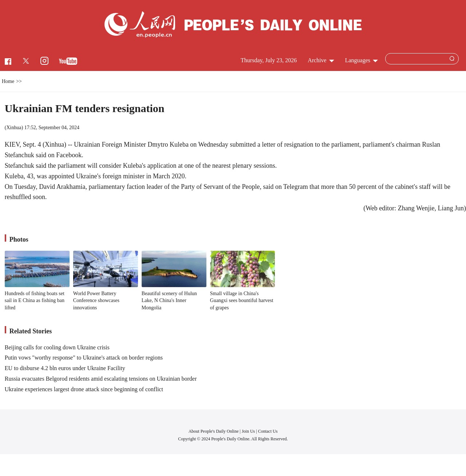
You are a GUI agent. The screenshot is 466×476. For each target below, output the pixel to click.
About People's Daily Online (214, 431)
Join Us (249, 431)
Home (8, 81)
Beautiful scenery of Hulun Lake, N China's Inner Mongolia (169, 301)
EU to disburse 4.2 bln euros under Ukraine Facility (65, 368)
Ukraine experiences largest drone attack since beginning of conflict (84, 389)
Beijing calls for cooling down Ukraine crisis (57, 347)
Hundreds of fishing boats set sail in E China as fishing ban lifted (35, 301)
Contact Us (268, 431)
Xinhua (14, 128)
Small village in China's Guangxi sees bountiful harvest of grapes (242, 301)
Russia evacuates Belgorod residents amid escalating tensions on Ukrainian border (101, 379)
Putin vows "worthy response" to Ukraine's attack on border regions (84, 358)
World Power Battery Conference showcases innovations (96, 301)
